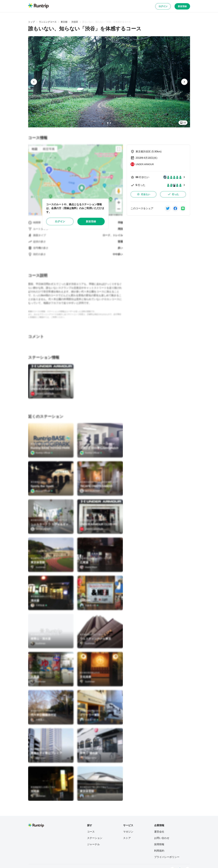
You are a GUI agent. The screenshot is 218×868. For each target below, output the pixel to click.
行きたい (143, 194)
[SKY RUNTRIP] (90, 491)
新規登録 (182, 6)
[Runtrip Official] (42, 453)
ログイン (163, 6)
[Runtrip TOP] (38, 6)
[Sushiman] (38, 567)
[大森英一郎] (89, 605)
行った (173, 194)
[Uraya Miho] (88, 758)
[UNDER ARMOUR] (42, 394)
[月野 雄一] (88, 796)
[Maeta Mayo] (88, 567)
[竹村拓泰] (39, 605)
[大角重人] (38, 720)
